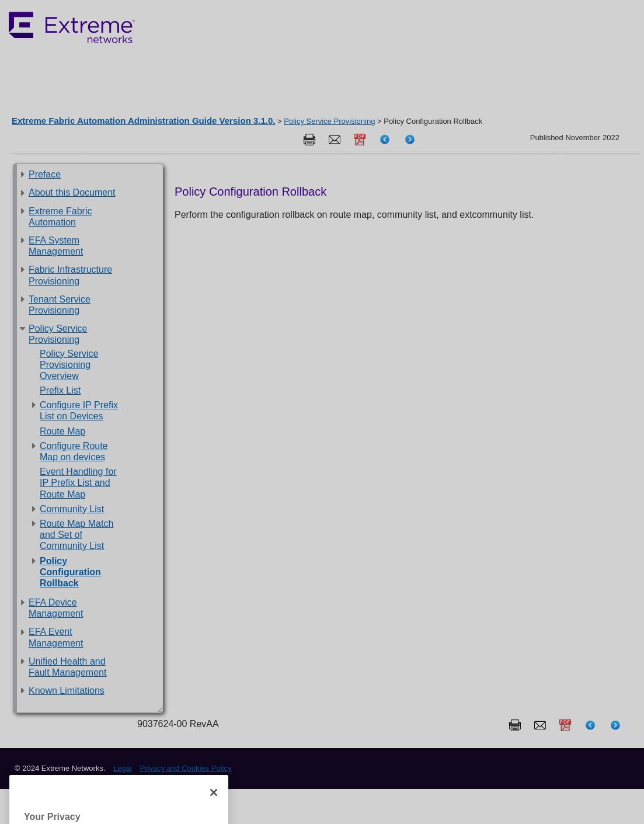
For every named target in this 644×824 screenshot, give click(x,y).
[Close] (214, 807)
